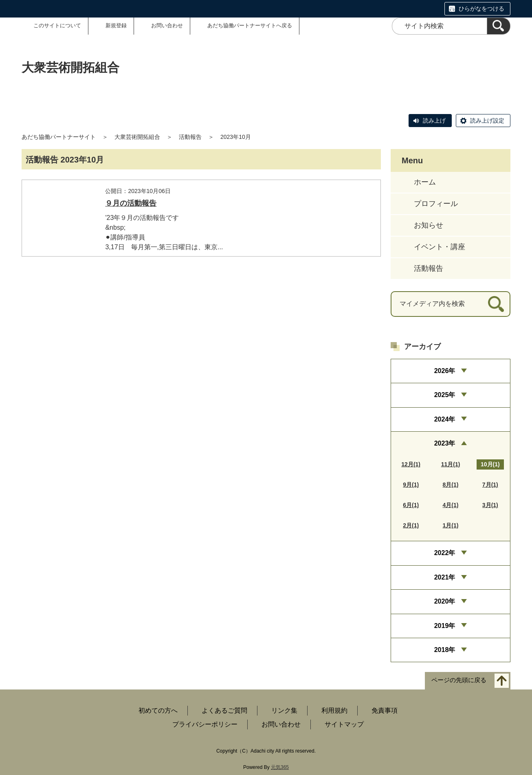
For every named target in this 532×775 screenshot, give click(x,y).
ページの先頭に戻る (459, 680)
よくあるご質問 (224, 710)
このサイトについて (57, 25)
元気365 (280, 767)
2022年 (445, 553)
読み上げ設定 (487, 121)
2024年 (445, 419)
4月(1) (451, 505)
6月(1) (411, 505)
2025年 (445, 395)
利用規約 (334, 710)
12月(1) (411, 464)
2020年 (445, 601)
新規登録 (116, 25)
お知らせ (429, 225)
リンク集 (284, 710)
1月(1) (451, 525)
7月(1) (490, 485)
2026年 (445, 371)
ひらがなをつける (481, 9)
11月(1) (451, 464)
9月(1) (411, 485)
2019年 (445, 626)
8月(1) (451, 485)
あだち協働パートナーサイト (59, 137)
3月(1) (490, 505)
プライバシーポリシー (205, 724)
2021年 (445, 577)
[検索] (499, 26)
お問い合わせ (167, 25)
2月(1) (411, 525)
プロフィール (436, 204)
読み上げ (434, 121)
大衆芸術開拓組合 (137, 137)
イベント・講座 (440, 247)
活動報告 (190, 137)
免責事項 (385, 710)
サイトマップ (344, 724)
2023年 (445, 443)
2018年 (445, 650)
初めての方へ (158, 710)
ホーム (425, 182)
